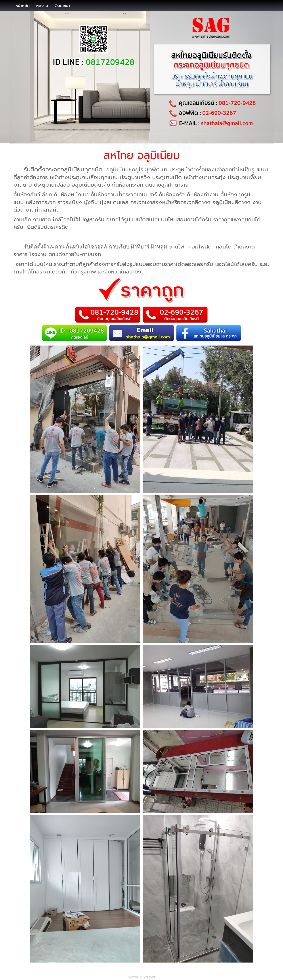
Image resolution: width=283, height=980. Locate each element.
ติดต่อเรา (62, 6)
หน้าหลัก (23, 6)
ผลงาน (42, 6)
